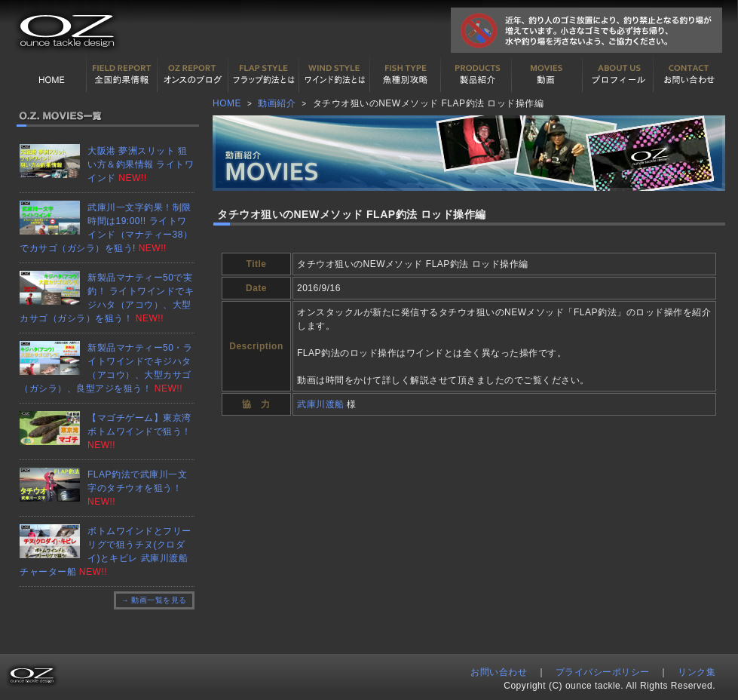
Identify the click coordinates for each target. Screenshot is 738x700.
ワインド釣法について (335, 75)
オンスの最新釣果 (193, 75)
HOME (51, 75)
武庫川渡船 (321, 404)
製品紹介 (476, 75)
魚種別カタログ (406, 75)
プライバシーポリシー (603, 672)
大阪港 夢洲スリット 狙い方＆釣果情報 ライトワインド (141, 164)
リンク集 (697, 672)
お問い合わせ (689, 75)
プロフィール (618, 75)
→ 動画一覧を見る (154, 600)
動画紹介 (547, 75)
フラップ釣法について (264, 75)
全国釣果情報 (122, 75)
